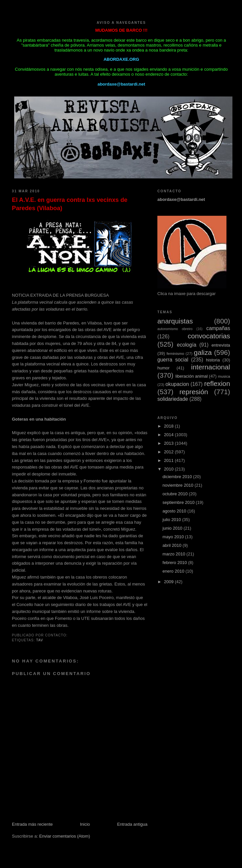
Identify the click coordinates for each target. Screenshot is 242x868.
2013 (169, 443)
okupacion (177, 384)
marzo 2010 (175, 554)
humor (163, 368)
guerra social (173, 360)
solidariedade (173, 399)
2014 (169, 435)
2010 (169, 469)
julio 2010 (172, 520)
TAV (40, 640)
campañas (218, 328)
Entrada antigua (132, 824)
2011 (169, 460)
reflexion (217, 383)
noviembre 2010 (179, 485)
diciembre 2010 (178, 477)
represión (194, 392)
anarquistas (175, 321)
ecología (187, 345)
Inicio (85, 824)
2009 (169, 582)
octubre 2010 (176, 494)
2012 (169, 452)
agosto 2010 (175, 511)
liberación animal (192, 376)
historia (213, 360)
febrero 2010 (175, 563)
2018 (169, 426)
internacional (211, 367)
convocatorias (209, 336)
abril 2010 (173, 545)
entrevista (221, 345)
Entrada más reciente (32, 824)
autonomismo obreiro (175, 329)
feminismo (175, 353)
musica (224, 376)
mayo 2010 (174, 537)
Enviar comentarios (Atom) (64, 836)
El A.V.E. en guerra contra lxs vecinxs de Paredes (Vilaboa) (70, 204)
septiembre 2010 (179, 502)
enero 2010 (174, 571)
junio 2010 (173, 528)
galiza (203, 352)
